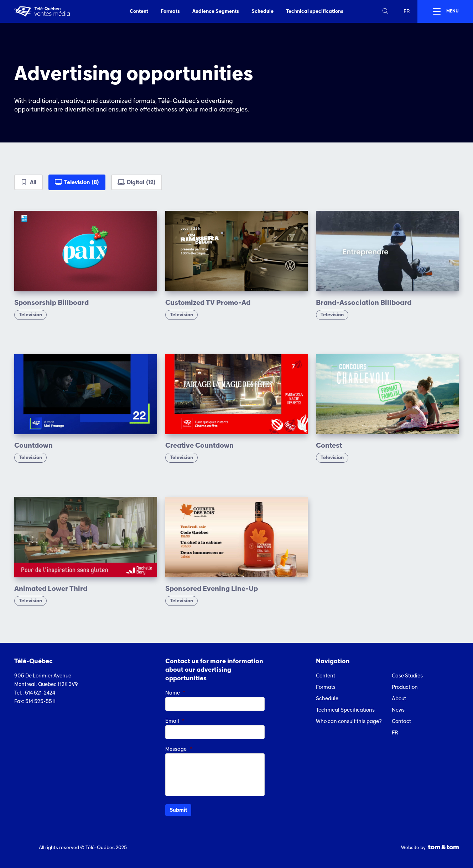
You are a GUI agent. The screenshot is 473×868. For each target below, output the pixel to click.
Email (175, 721)
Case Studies (407, 676)
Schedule (263, 11)
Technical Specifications (345, 710)
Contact (401, 721)
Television (82, 182)
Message (179, 749)
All (33, 182)
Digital (141, 182)
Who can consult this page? (349, 721)
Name (175, 693)
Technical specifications (315, 11)
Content (139, 11)
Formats (170, 11)
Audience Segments (216, 11)
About (399, 698)
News (398, 710)
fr (407, 11)
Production (405, 687)
